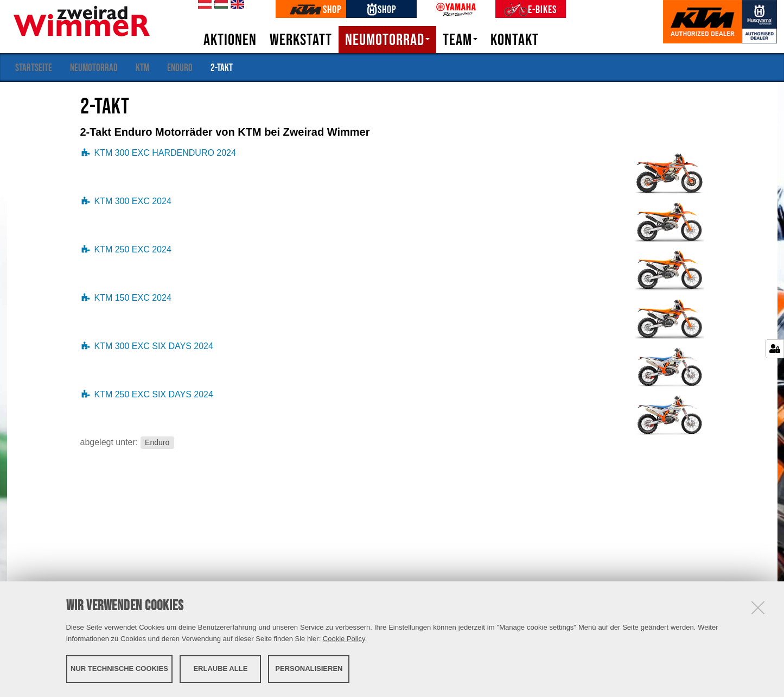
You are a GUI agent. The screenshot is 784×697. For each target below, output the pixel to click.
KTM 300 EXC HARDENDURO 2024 (165, 153)
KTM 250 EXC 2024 (133, 249)
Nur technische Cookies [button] (119, 669)
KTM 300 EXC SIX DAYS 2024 (154, 346)
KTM (142, 67)
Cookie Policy (344, 639)
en (235, 5)
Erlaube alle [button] (220, 669)
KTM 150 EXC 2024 (133, 298)
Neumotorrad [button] (387, 40)
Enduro (180, 67)
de (203, 5)
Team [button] (460, 40)
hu (219, 5)
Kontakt (515, 40)
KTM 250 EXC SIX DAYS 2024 (154, 394)
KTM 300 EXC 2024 (133, 201)
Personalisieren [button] (309, 669)
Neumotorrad (94, 67)
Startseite (34, 67)
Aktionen (230, 40)
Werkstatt (301, 40)
